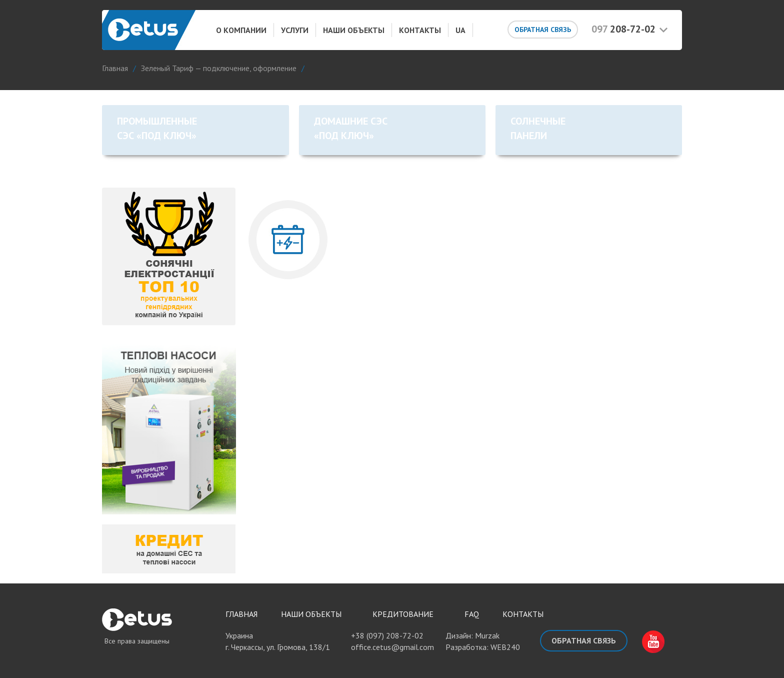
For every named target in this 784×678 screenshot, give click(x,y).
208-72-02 (623, 29)
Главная (241, 614)
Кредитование (403, 614)
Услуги (295, 30)
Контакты (420, 30)
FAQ (472, 614)
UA (460, 30)
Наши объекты (354, 30)
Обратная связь (543, 30)
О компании (241, 30)
